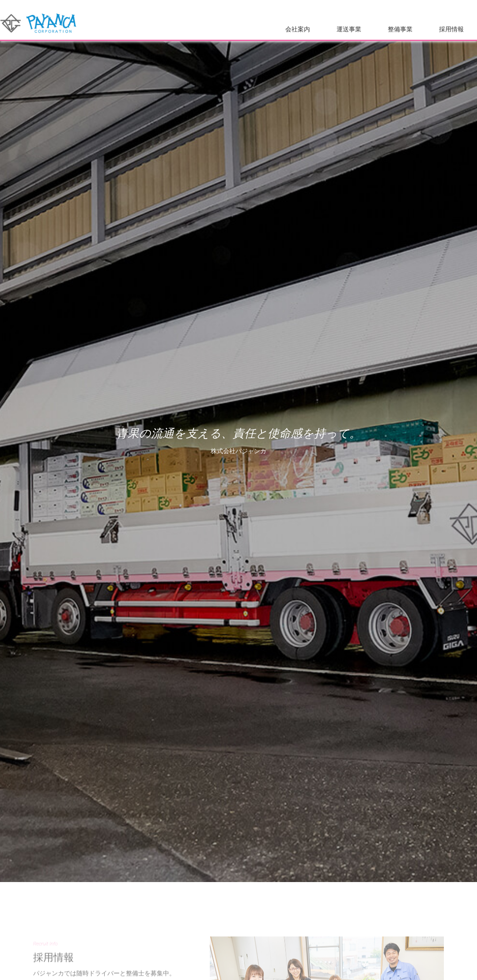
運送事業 (349, 29)
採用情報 (451, 29)
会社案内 (298, 29)
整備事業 (400, 29)
